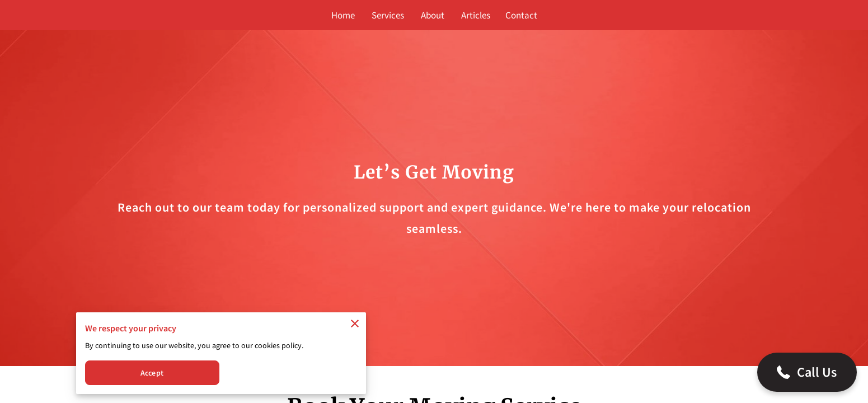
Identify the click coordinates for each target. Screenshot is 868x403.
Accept (152, 373)
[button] (807, 372)
